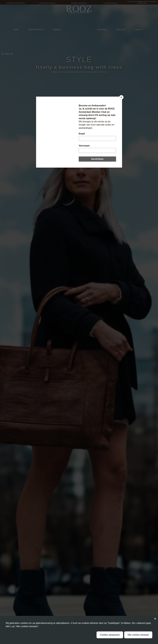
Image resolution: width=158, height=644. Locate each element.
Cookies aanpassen (110, 635)
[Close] (121, 97)
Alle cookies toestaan (138, 635)
